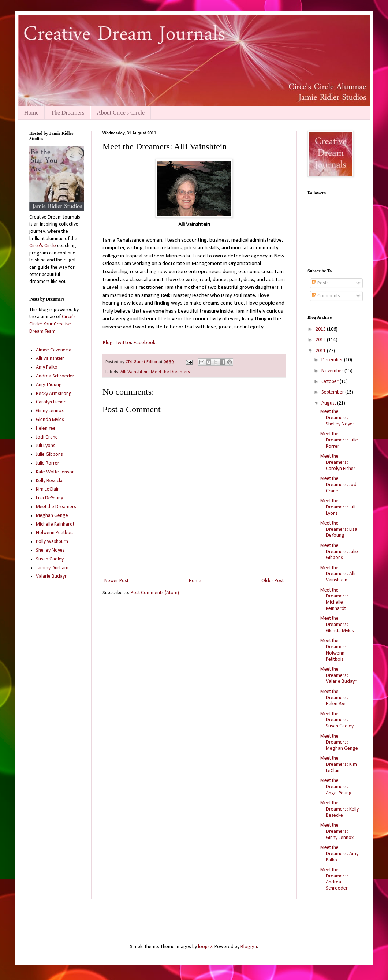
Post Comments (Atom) (155, 593)
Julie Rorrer (48, 463)
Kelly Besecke (50, 481)
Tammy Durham (52, 568)
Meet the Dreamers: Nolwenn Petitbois (334, 650)
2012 (321, 340)
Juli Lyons (46, 446)
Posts (320, 283)
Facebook (144, 343)
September (333, 392)
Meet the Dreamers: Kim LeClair (339, 765)
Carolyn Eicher (51, 402)
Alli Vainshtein (135, 372)
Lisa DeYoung (50, 498)
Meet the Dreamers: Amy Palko (339, 854)
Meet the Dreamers (170, 372)
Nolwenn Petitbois (55, 533)
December (333, 360)
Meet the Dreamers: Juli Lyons (338, 507)
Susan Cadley (50, 559)
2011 (321, 351)
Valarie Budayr (51, 576)
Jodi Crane (47, 437)
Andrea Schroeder (55, 376)
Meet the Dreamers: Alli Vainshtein (338, 574)
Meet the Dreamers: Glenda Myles (337, 625)
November (333, 371)
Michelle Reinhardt (55, 524)
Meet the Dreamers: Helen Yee (334, 698)
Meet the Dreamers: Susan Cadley (337, 720)
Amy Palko (47, 367)
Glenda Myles (50, 420)
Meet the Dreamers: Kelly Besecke (339, 809)
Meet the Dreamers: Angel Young (336, 787)
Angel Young (49, 385)
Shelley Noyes (50, 550)
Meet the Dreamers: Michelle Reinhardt (334, 599)
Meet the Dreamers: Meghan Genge (339, 743)
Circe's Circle (43, 246)
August (329, 403)
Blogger (249, 947)
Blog (108, 343)
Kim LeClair (47, 489)
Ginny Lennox (50, 411)
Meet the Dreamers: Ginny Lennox (337, 832)
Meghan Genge (52, 516)
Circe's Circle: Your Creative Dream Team (53, 324)
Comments (326, 296)
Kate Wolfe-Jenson (55, 472)
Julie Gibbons (49, 454)
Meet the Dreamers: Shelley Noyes (337, 418)
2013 (321, 329)
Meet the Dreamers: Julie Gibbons (339, 552)
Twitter (123, 343)
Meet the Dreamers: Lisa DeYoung (339, 530)
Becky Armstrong (54, 394)
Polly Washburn (52, 542)
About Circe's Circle (121, 113)
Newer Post (116, 581)
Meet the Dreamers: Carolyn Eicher (338, 463)
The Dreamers (68, 113)
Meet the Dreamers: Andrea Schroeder (334, 879)
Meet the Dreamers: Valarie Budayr (338, 676)
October (331, 382)
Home (31, 113)
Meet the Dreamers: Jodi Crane (339, 485)
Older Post (273, 581)
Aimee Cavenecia (54, 350)
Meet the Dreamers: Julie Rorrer (339, 440)
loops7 (205, 947)
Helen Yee (46, 428)
